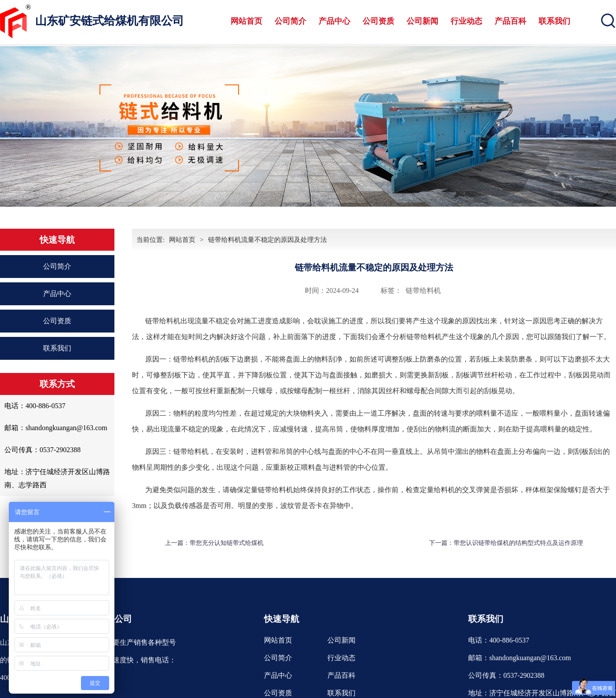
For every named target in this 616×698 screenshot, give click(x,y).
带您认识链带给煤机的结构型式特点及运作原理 (518, 543)
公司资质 (378, 21)
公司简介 (290, 21)
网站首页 (246, 21)
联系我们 (554, 21)
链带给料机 (423, 291)
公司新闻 (422, 21)
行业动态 (466, 21)
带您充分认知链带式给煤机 (227, 543)
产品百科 (510, 21)
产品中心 (334, 21)
